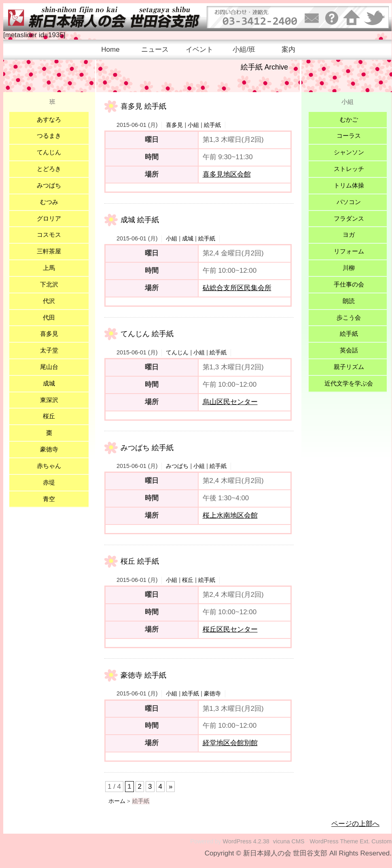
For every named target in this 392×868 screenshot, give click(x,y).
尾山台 (49, 367)
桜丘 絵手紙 (140, 561)
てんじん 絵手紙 (147, 334)
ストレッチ (349, 169)
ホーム (117, 801)
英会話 (349, 350)
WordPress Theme (334, 841)
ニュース (155, 50)
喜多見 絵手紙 (143, 106)
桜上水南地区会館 (230, 515)
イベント (199, 50)
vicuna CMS (289, 841)
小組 (193, 125)
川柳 (349, 268)
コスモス (49, 235)
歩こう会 (349, 317)
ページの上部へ (355, 824)
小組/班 (244, 50)
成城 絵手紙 (140, 220)
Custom (381, 841)
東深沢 (49, 400)
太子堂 (49, 350)
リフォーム (349, 251)
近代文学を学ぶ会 (349, 383)
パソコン (349, 202)
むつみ (49, 202)
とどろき (49, 169)
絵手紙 (212, 125)
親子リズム (349, 367)
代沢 (49, 301)
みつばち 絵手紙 (147, 448)
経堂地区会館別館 (230, 743)
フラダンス (349, 218)
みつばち (177, 466)
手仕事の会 (349, 284)
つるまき (49, 136)
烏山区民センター (230, 402)
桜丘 (188, 580)
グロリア (49, 218)
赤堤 (49, 482)
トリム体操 (349, 185)
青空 (49, 499)
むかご (349, 119)
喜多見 (174, 125)
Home (110, 50)
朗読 (349, 301)
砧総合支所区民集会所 (237, 288)
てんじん (177, 352)
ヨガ (349, 235)
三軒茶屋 (49, 251)
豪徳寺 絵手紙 (143, 675)
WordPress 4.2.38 (246, 841)
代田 (49, 317)
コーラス (349, 136)
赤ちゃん (49, 466)
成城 (188, 238)
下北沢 (49, 284)
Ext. (365, 841)
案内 (288, 50)
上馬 (49, 268)
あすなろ (49, 119)
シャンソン (349, 152)
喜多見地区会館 (227, 174)
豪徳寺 (212, 693)
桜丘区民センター (230, 629)
